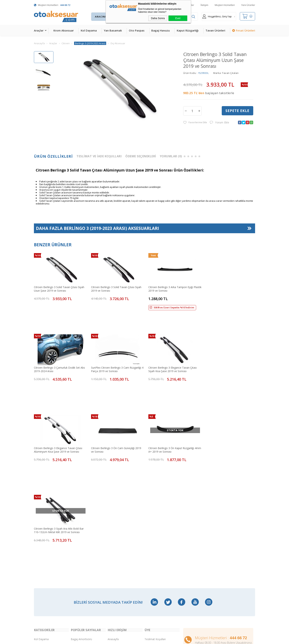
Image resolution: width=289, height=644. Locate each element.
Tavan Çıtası (41, 560)
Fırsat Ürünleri (246, 30)
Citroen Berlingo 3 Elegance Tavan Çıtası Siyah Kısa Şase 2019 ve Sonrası (114, 353)
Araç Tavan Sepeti (82, 544)
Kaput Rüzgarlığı (188, 30)
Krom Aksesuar (64, 30)
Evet (178, 18)
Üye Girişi (150, 537)
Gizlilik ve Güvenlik (155, 560)
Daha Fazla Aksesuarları (98, 229)
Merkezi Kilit (78, 521)
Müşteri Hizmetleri (225, 5)
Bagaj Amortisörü (81, 513)
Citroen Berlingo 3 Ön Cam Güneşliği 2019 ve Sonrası (226, 353)
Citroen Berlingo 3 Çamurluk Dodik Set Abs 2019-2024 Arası (227, 288)
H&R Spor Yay (42, 591)
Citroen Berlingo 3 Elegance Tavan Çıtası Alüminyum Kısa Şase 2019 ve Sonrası (170, 353)
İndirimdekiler (116, 529)
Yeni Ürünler (248, 5)
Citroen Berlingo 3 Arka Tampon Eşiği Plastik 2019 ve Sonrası (168, 288)
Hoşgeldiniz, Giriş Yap (217, 16)
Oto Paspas (137, 30)
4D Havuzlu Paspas (45, 544)
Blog (110, 552)
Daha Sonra (158, 18)
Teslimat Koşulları (155, 513)
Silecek (75, 567)
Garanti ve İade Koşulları (159, 552)
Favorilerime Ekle (195, 123)
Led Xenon (40, 598)
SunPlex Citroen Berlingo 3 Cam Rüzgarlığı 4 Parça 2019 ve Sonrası (59, 353)
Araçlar (39, 30)
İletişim (204, 5)
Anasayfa (113, 513)
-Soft (125, 639)
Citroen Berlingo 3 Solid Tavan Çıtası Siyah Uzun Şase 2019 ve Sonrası (59, 288)
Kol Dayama (89, 30)
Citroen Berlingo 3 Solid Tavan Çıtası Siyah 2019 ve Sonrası (115, 288)
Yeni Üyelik (151, 521)
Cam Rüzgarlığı (43, 567)
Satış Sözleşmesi (154, 544)
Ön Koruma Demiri (82, 560)
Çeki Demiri (78, 529)
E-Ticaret (134, 639)
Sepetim (113, 544)
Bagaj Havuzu (161, 30)
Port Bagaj (77, 575)
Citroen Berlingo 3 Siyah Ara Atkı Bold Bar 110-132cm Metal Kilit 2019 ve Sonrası (115, 419)
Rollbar (75, 552)
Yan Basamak (113, 30)
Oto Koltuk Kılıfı (43, 575)
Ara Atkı (75, 537)
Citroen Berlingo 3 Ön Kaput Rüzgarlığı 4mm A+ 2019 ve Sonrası (57, 419)
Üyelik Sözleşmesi (155, 529)
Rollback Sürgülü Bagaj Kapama (84, 583)
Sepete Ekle (237, 111)
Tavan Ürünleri (215, 30)
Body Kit (39, 583)
